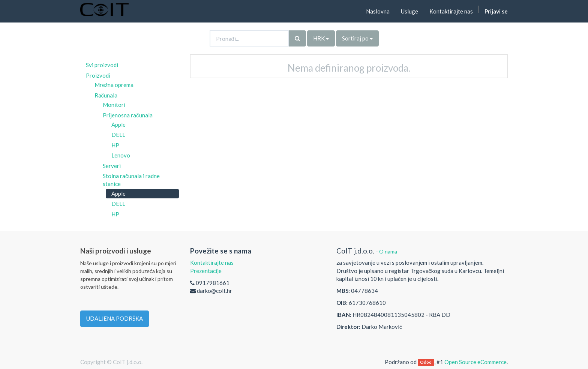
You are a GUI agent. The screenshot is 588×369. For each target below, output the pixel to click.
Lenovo (121, 155)
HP (115, 145)
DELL (118, 135)
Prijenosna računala (128, 115)
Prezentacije (206, 271)
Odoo (426, 362)
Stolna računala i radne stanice (131, 180)
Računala (106, 95)
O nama (388, 251)
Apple (118, 124)
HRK (321, 38)
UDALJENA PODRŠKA (115, 318)
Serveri (112, 166)
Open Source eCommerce (475, 362)
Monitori (114, 105)
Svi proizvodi (102, 65)
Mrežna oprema (114, 85)
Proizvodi (98, 75)
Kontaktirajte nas (212, 262)
